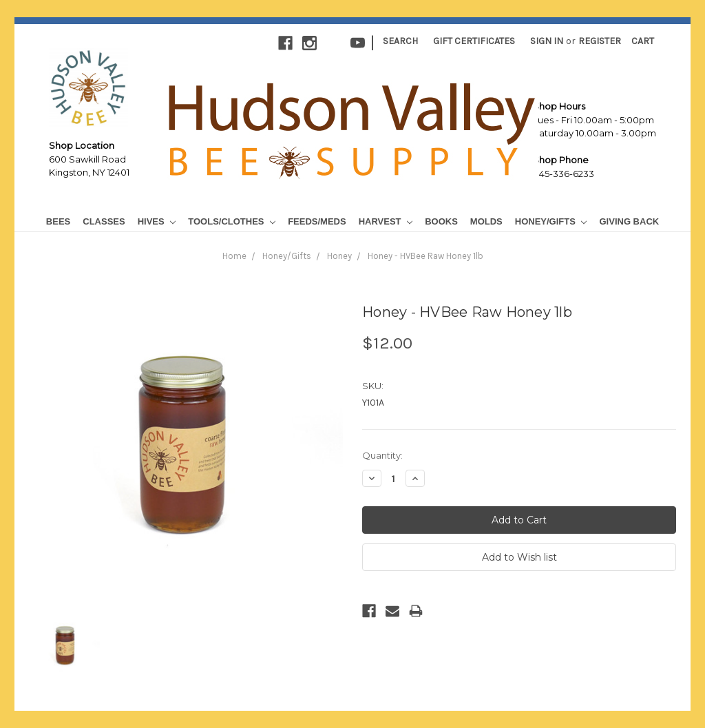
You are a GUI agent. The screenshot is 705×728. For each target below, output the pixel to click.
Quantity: (382, 455)
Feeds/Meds (317, 221)
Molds (486, 221)
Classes (104, 221)
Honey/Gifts (551, 221)
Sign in (547, 41)
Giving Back (629, 221)
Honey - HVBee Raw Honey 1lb (425, 256)
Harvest (386, 221)
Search (400, 41)
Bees (58, 221)
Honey (339, 256)
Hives (157, 221)
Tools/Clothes (232, 221)
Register (600, 41)
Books (441, 221)
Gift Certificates (474, 41)
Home (234, 256)
